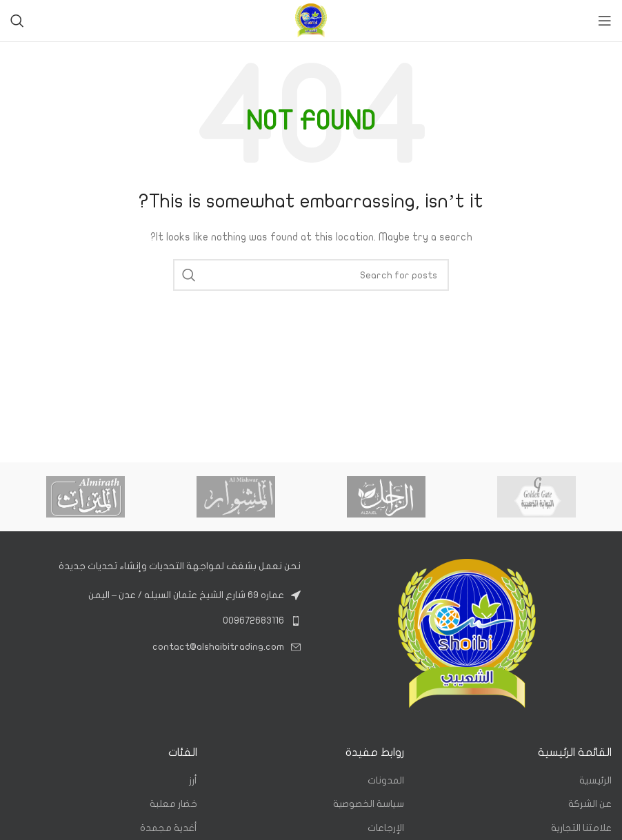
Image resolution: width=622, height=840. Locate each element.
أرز (193, 780)
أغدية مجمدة (169, 828)
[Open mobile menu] (605, 21)
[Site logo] (311, 20)
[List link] (155, 621)
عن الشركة (590, 804)
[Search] (17, 21)
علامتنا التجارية (581, 828)
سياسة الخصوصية (369, 804)
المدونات (386, 780)
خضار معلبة (173, 804)
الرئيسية (595, 780)
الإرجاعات (386, 828)
